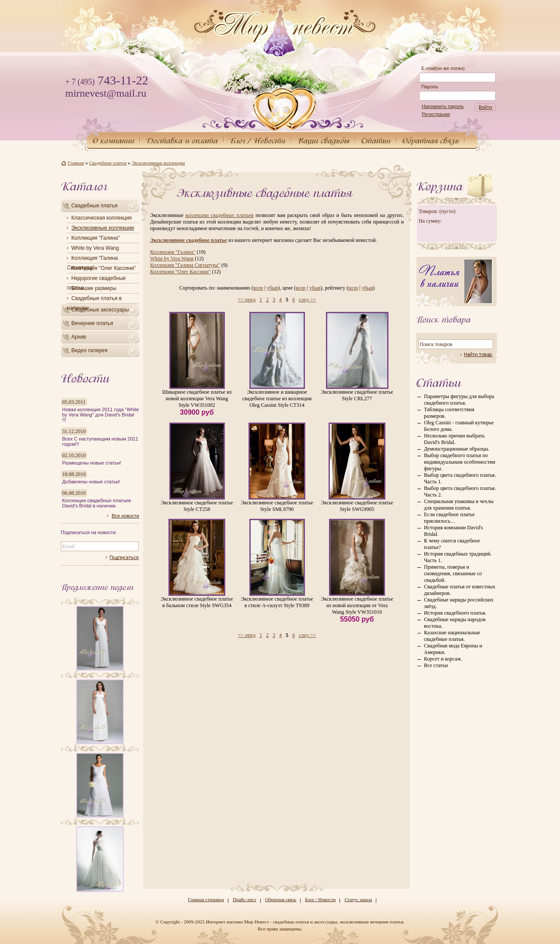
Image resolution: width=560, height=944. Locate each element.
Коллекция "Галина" (96, 238)
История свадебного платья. (455, 613)
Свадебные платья (94, 206)
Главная (76, 163)
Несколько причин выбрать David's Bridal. (454, 439)
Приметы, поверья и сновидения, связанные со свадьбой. (453, 573)
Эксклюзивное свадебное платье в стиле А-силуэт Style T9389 (277, 602)
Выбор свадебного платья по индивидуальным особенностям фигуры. (460, 462)
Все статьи (436, 665)
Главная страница (206, 899)
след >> (307, 300)
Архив (79, 337)
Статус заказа (358, 899)
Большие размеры (94, 288)
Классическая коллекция (101, 218)
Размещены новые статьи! (92, 463)
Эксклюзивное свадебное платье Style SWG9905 (357, 506)
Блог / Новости (320, 899)
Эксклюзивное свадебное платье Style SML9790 (277, 506)
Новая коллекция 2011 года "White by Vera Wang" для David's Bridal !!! (101, 415)
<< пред (247, 300)
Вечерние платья (92, 323)
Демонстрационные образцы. (457, 449)
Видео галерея (89, 350)
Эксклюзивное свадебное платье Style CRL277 (357, 395)
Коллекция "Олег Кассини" (104, 268)
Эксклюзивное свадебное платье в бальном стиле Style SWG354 (197, 602)
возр (258, 288)
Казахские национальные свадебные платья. (452, 636)
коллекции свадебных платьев (220, 215)
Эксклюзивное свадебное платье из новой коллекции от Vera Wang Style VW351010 (357, 605)
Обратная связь (281, 899)
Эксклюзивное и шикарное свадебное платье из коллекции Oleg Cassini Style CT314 (277, 399)
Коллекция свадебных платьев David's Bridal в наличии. (96, 503)
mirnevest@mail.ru (106, 93)
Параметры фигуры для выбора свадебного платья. (459, 400)
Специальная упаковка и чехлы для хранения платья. (459, 505)
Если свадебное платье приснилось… (449, 518)
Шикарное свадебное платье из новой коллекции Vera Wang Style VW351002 (197, 399)
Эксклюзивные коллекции (103, 228)
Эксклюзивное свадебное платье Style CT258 (197, 506)
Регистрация (436, 114)
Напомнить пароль (443, 106)
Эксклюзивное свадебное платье (189, 240)
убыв (273, 288)
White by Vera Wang (95, 248)
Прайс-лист (245, 899)
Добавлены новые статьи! (91, 482)
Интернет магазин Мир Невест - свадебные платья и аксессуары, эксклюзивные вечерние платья (304, 922)
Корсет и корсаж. (443, 659)
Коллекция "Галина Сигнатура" (185, 265)
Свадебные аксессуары (100, 310)
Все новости (125, 516)
